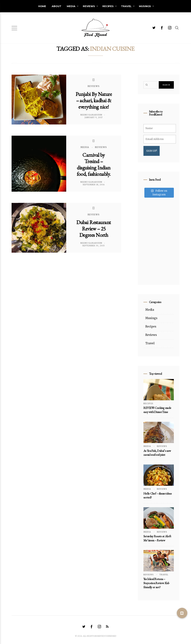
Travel (126, 6)
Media (71, 6)
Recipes (108, 6)
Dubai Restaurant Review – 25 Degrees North (94, 229)
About (56, 6)
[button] (182, 613)
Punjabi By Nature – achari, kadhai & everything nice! (94, 100)
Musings (145, 6)
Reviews (89, 6)
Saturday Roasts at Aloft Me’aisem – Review (157, 538)
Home (42, 6)
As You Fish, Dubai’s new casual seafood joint (157, 453)
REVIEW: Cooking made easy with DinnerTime (157, 410)
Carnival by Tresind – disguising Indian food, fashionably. (94, 164)
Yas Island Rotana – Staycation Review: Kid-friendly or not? (156, 583)
